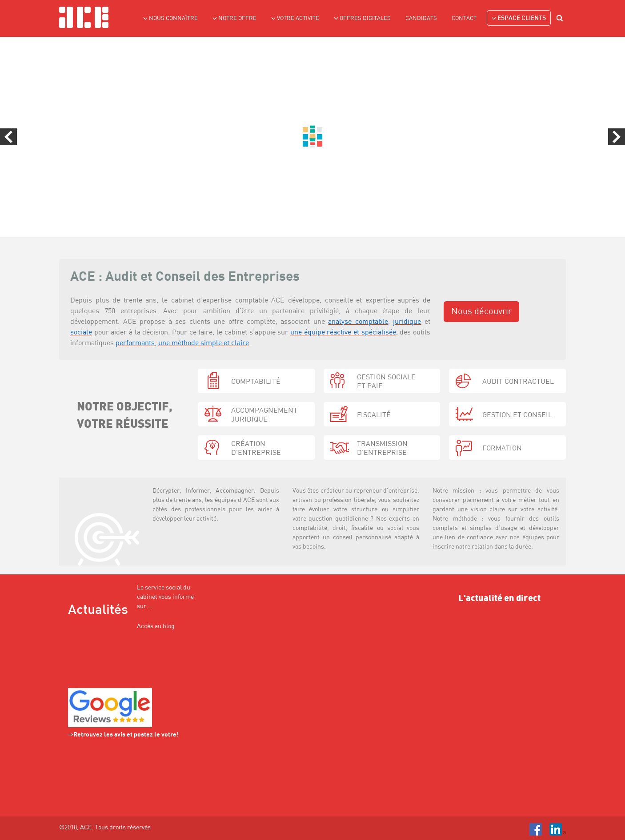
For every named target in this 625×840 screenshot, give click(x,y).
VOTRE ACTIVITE (295, 18)
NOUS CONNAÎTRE (170, 18)
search (561, 19)
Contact (464, 18)
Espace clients (519, 18)
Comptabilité (256, 382)
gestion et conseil (517, 415)
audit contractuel (518, 382)
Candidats (421, 18)
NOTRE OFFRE (234, 18)
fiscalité (374, 415)
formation (502, 449)
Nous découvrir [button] (481, 312)
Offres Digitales (362, 18)
